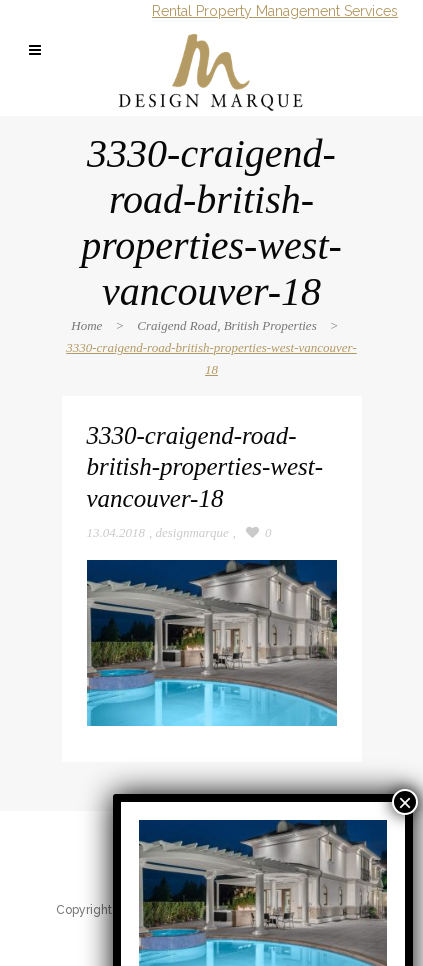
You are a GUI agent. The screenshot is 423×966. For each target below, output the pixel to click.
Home (86, 325)
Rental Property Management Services (275, 11)
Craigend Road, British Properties (226, 325)
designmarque (192, 532)
